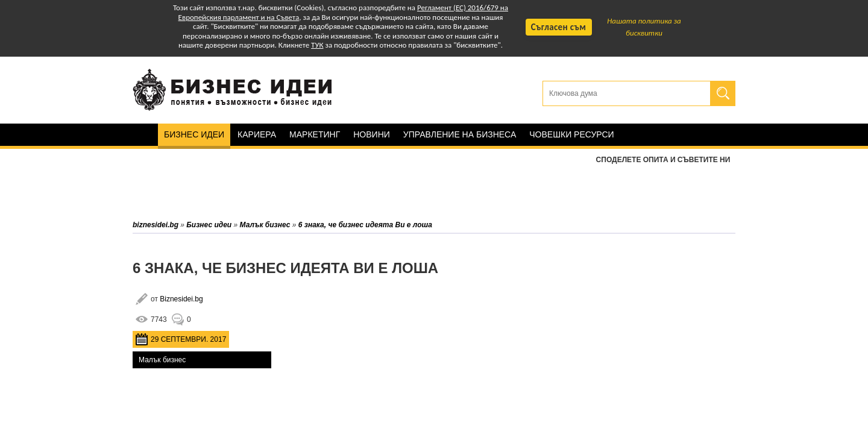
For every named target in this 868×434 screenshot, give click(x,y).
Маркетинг (315, 134)
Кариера (257, 134)
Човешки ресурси (571, 134)
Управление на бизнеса (460, 134)
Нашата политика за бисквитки (644, 27)
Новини (372, 134)
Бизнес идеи (194, 134)
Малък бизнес (162, 360)
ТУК (317, 45)
